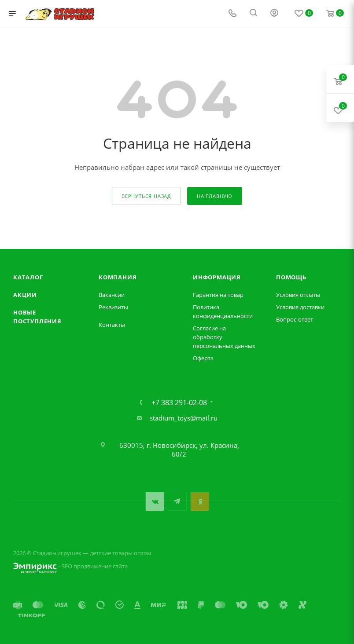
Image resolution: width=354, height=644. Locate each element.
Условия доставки (300, 307)
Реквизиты (113, 307)
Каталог (28, 277)
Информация (217, 277)
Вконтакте (155, 501)
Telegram (177, 501)
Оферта (203, 358)
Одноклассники (200, 501)
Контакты (112, 325)
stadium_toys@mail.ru (184, 418)
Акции (25, 295)
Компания (118, 277)
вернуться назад (146, 196)
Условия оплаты (298, 295)
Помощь (291, 277)
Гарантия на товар (218, 295)
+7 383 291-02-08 (179, 402)
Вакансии (112, 295)
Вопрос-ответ (295, 319)
